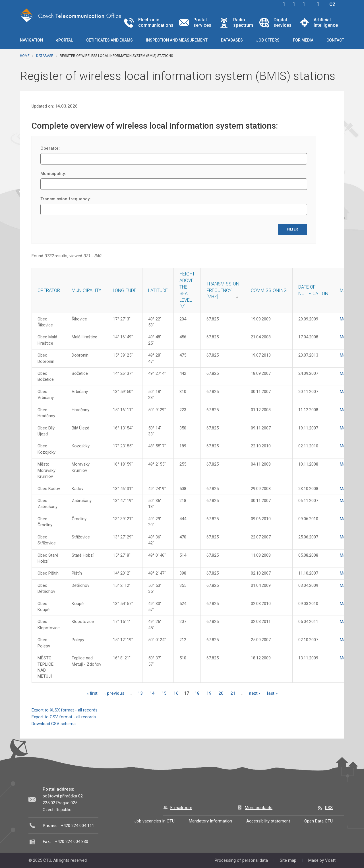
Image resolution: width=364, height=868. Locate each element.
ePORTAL (64, 40)
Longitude (125, 290)
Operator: (50, 148)
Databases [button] (232, 40)
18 (197, 693)
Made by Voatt (322, 860)
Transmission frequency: (66, 199)
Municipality (86, 290)
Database (45, 56)
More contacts (259, 808)
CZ (332, 4)
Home (25, 56)
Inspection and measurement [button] (177, 40)
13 (140, 693)
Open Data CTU (318, 821)
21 (233, 693)
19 (209, 693)
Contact (335, 40)
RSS (329, 808)
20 (221, 693)
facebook (284, 4)
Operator (49, 290)
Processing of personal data (241, 860)
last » (272, 693)
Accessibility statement (268, 821)
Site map (288, 860)
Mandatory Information (210, 821)
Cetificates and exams (109, 40)
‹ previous (114, 693)
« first (92, 693)
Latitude (158, 290)
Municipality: (53, 174)
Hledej (318, 4)
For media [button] (303, 40)
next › (255, 693)
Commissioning (269, 290)
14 (152, 693)
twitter (294, 4)
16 (176, 693)
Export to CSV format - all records (64, 717)
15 (164, 693)
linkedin (304, 4)
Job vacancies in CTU (154, 821)
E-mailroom (181, 808)
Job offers (268, 40)
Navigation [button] (31, 40)
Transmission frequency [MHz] (223, 290)
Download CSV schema (54, 724)
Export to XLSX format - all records (65, 710)
